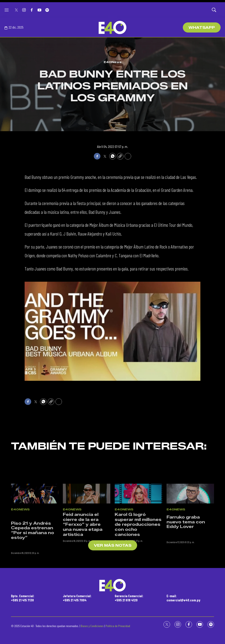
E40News (113, 62)
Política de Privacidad (118, 626)
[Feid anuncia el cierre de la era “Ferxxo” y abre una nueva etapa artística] (87, 520)
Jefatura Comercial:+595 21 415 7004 (77, 598)
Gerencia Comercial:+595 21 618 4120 (129, 598)
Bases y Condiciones (92, 626)
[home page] (112, 27)
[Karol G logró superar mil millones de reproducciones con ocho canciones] (138, 520)
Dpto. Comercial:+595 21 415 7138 (23, 598)
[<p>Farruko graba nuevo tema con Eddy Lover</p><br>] (190, 520)
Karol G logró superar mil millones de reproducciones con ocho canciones (138, 551)
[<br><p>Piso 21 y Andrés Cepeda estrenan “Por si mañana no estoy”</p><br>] (35, 520)
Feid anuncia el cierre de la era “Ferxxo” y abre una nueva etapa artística (83, 551)
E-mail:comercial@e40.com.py (183, 598)
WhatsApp (202, 28)
